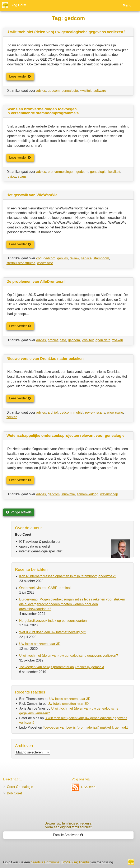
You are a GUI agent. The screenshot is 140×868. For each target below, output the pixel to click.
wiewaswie (45, 263)
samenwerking (87, 494)
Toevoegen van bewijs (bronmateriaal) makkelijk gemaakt (62, 667)
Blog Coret (18, 5)
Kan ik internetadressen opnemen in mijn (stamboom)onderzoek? (68, 576)
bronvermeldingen (61, 172)
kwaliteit (86, 91)
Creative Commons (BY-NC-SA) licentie (60, 862)
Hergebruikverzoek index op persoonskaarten (53, 621)
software (100, 91)
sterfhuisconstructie (21, 263)
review (11, 177)
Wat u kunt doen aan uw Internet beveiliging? (53, 632)
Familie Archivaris (68, 835)
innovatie (68, 494)
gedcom (54, 91)
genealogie (70, 91)
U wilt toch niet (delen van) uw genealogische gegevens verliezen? (66, 32)
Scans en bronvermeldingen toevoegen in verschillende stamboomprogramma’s (43, 111)
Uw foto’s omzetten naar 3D (40, 644)
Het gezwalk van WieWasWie (32, 195)
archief (53, 340)
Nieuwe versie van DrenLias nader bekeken (45, 359)
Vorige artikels (19, 512)
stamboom (101, 258)
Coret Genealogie (20, 787)
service (86, 258)
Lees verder (20, 76)
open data (103, 340)
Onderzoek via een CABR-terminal (45, 588)
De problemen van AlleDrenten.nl (36, 282)
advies (41, 91)
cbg (39, 258)
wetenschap (109, 494)
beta (63, 340)
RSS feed (84, 787)
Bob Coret (14, 793)
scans (22, 177)
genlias (63, 258)
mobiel (78, 412)
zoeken (118, 340)
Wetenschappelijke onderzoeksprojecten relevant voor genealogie (66, 436)
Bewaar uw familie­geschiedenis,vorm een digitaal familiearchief (69, 825)
